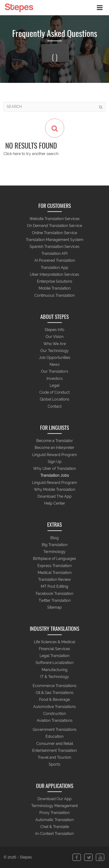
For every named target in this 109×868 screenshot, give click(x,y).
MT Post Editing (54, 587)
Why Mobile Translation (54, 489)
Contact (55, 406)
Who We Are (55, 344)
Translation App (54, 268)
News (55, 365)
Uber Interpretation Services (54, 274)
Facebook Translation (54, 594)
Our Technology (54, 351)
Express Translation (54, 566)
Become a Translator (55, 441)
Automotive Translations (54, 707)
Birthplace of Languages (54, 559)
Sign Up (55, 462)
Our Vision (54, 337)
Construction (54, 714)
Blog (54, 538)
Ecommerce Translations (55, 686)
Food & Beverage (54, 700)
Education (54, 737)
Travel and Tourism (54, 758)
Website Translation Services (54, 219)
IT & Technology (55, 677)
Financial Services (54, 649)
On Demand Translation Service (54, 226)
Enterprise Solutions (55, 282)
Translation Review (54, 580)
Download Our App (54, 799)
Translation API (54, 254)
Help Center (55, 504)
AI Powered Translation (55, 261)
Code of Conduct (54, 393)
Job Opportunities (55, 358)
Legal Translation (54, 656)
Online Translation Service (54, 233)
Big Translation (55, 545)
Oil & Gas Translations (55, 693)
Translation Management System (55, 240)
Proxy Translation (54, 813)
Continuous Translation (54, 295)
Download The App (54, 496)
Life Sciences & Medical (54, 642)
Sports (54, 765)
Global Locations (55, 399)
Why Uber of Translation (54, 469)
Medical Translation (55, 573)
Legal (54, 385)
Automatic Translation (54, 820)
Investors (55, 379)
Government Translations (55, 730)
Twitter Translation (55, 600)
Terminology (54, 552)
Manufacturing (55, 670)
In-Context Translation (54, 834)
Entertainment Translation (54, 750)
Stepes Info (54, 330)
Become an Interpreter (54, 448)
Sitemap (54, 607)
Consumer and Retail (55, 744)
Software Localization (54, 663)
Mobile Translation (55, 288)
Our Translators (55, 372)
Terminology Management (54, 806)
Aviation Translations (55, 720)
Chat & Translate (55, 827)
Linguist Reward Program (55, 455)
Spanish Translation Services (54, 247)
